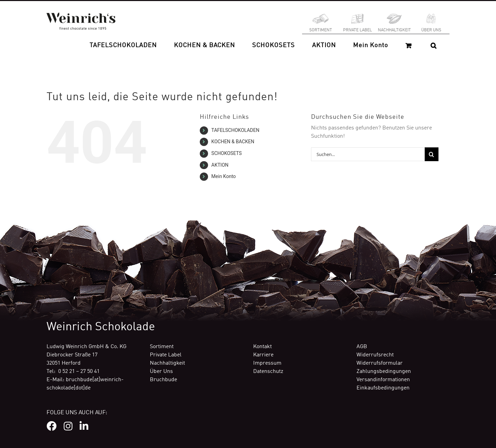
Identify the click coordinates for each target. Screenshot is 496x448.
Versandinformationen (383, 380)
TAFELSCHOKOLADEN (235, 130)
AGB (362, 347)
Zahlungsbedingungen (384, 372)
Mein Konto (224, 176)
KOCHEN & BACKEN (233, 142)
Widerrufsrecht (375, 355)
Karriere (263, 355)
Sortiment (162, 347)
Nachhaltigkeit (167, 363)
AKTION (220, 165)
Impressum (267, 363)
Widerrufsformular (380, 363)
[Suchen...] (368, 154)
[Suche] (432, 154)
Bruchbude (163, 380)
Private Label (166, 355)
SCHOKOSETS (227, 153)
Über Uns (161, 372)
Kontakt (262, 347)
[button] (433, 45)
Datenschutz (268, 372)
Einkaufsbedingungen (383, 388)
